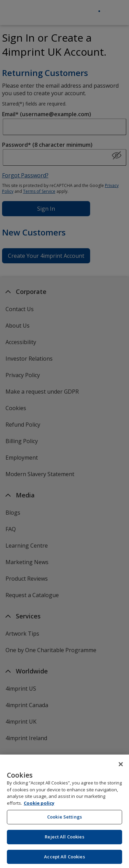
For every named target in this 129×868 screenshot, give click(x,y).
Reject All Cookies (64, 841)
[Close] (121, 769)
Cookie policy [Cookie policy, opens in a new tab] (39, 807)
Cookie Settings (64, 821)
